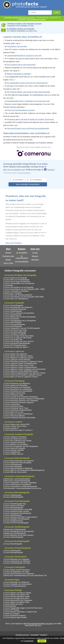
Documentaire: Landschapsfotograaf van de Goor (23, 488)
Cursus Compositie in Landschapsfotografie (21, 486)
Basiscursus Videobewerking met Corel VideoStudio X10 (26, 575)
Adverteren (35, 260)
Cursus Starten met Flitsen (14, 506)
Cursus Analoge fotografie (14, 450)
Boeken (8, 260)
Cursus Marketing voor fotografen (17, 559)
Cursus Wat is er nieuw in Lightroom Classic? (21, 377)
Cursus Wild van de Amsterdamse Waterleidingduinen (25, 470)
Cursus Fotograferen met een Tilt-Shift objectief (22, 328)
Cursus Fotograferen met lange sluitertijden (21, 483)
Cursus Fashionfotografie (14, 537)
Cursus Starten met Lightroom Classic (19, 356)
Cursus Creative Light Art (14, 454)
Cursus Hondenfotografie (14, 497)
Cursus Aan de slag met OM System (18, 338)
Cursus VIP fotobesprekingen (15, 586)
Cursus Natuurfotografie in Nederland (18, 468)
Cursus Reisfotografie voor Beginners (18, 307)
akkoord (42, 641)
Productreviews (10, 606)
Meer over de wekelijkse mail (14, 170)
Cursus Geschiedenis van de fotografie (19, 287)
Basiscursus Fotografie (13, 293)
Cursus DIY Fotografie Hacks (15, 345)
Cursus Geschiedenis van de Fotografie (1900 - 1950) (25, 289)
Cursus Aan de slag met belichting (17, 282)
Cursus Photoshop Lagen (14, 395)
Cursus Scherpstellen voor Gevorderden (19, 283)
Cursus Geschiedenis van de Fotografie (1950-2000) (24, 297)
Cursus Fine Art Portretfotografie (17, 523)
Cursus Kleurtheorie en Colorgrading (18, 389)
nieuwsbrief (35, 635)
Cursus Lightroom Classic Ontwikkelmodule (21, 363)
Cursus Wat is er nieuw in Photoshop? (19, 414)
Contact (35, 253)
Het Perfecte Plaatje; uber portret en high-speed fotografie (28, 92)
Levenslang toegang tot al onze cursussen (19, 18)
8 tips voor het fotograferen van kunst (21, 110)
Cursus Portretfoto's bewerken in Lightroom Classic (24, 362)
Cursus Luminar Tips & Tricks (15, 426)
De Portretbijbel (22, 253)
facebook (43, 635)
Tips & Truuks (8, 263)
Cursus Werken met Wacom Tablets (18, 593)
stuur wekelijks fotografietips (28, 184)
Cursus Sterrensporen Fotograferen (18, 485)
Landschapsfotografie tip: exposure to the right (24, 56)
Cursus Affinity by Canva (14, 604)
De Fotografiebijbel (22, 261)
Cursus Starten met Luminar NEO (17, 424)
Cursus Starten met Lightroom (16, 354)
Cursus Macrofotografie (13, 466)
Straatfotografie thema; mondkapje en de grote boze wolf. (28, 101)
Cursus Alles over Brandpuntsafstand (18, 295)
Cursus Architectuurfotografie (15, 309)
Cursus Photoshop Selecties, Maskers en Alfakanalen (24, 399)
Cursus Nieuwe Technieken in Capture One (21, 612)
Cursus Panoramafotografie (15, 324)
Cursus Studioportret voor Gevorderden (19, 531)
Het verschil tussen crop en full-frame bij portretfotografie (28, 128)
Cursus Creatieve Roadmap (15, 443)
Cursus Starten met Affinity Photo (17, 602)
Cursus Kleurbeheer (12, 319)
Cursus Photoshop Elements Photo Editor (20, 418)
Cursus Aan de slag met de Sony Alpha (19, 336)
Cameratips (9, 285)
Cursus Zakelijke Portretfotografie (17, 519)
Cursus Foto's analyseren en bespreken (19, 313)
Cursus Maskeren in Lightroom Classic (19, 358)
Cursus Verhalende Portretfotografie (18, 513)
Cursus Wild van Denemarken (16, 472)
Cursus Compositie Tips (13, 340)
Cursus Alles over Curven (14, 412)
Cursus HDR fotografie (13, 323)
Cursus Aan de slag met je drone (17, 598)
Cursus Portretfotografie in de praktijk (18, 509)
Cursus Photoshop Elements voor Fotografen (21, 401)
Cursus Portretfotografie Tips (15, 504)
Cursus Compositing (12, 404)
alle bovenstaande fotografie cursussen (38, 624)
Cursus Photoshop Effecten (15, 416)
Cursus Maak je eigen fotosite (16, 617)
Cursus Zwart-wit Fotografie (15, 448)
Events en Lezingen (12, 614)
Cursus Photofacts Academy (15, 616)
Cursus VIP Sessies (12, 610)
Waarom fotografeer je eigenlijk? (19, 74)
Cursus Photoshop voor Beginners (17, 383)
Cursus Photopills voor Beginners (17, 582)
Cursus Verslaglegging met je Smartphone (20, 321)
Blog (8, 249)
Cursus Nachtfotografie (13, 326)
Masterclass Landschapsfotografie (17, 479)
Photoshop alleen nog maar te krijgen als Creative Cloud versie (30, 119)
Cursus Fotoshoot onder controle (17, 511)
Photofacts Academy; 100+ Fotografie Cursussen (24, 24)
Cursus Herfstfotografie (13, 465)
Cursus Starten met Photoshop (16, 385)
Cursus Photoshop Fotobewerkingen (18, 410)
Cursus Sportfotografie (13, 315)
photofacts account (22, 635)
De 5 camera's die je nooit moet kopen (21, 65)
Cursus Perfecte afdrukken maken (17, 597)
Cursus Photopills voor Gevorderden (18, 584)
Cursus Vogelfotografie (13, 495)
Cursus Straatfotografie (13, 311)
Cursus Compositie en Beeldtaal (17, 291)
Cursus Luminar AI (11, 428)
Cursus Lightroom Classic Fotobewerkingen (21, 367)
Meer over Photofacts (14, 243)
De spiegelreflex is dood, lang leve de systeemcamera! (27, 83)
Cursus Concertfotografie (14, 305)
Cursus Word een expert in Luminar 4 (18, 430)
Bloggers (35, 256)
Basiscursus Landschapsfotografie (17, 481)
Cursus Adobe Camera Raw (15, 393)
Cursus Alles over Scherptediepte (17, 280)
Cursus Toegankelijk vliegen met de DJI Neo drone (23, 608)
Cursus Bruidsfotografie (13, 544)
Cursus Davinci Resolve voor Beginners (19, 574)
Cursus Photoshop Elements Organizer (19, 402)
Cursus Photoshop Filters (14, 406)
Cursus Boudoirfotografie (14, 508)
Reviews (8, 253)
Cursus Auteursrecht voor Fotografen (18, 600)
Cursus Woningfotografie (14, 552)
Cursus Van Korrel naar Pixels (16, 330)
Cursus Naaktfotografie (13, 515)
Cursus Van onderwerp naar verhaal (18, 441)
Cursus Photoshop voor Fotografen (18, 387)
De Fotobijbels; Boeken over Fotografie (21, 29)
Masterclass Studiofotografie (15, 529)
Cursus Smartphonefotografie (15, 332)
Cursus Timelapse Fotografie (15, 334)
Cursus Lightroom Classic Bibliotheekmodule (21, 371)
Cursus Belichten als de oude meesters (19, 535)
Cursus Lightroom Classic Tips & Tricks (19, 365)
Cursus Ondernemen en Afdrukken (17, 561)
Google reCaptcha (25, 173)
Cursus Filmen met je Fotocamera (17, 570)
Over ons (35, 249)
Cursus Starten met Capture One (17, 595)
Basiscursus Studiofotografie (15, 533)
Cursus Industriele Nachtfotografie (17, 343)
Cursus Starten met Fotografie (16, 278)
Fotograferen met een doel (17, 46)
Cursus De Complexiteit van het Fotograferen (21, 446)
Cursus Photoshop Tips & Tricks (16, 408)
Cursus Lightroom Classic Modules (17, 360)
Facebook (49, 170)
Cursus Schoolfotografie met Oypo (17, 563)
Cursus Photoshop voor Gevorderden (18, 391)
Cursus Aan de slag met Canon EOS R (19, 342)
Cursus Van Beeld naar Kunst (16, 439)
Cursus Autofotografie (13, 551)
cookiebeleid (29, 641)
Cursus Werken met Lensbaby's (16, 444)
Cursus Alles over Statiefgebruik (16, 299)
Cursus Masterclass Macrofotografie (18, 463)
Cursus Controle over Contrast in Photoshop (21, 397)
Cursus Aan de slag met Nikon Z (17, 347)
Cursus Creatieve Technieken (15, 437)
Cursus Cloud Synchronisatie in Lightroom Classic (23, 375)
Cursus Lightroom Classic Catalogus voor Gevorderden (25, 369)
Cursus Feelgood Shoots (14, 521)
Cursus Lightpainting (12, 452)
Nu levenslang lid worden (36, 19)
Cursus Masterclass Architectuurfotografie (20, 317)
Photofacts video (8, 256)
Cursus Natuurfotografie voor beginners (19, 461)
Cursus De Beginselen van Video (17, 572)
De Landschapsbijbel (22, 257)
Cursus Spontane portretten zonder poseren (21, 517)
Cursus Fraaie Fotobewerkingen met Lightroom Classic (25, 373)
